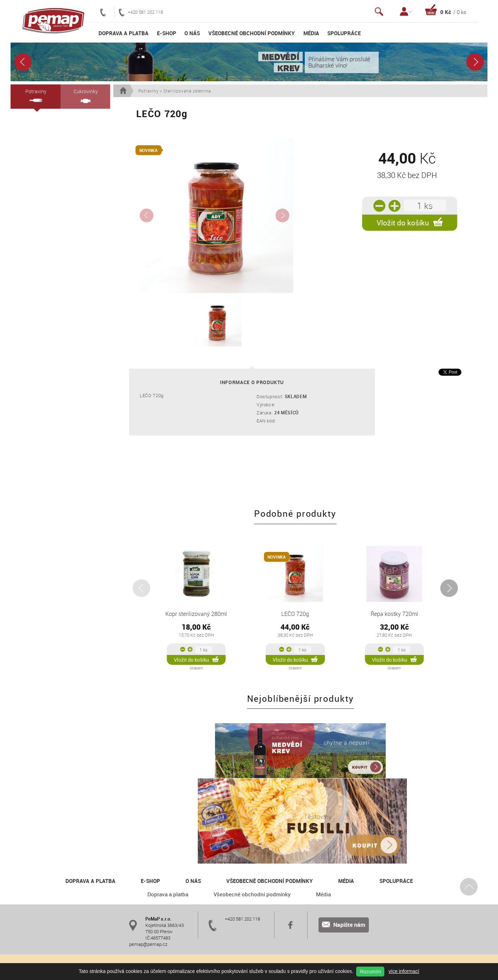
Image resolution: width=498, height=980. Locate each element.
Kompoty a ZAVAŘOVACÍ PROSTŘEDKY (46, 236)
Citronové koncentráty (45, 142)
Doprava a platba (124, 33)
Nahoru (468, 829)
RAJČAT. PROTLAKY (43, 284)
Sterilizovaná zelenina (43, 295)
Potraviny (35, 95)
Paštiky (28, 306)
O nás (192, 33)
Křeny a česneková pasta (46, 250)
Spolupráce (344, 33)
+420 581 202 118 (141, 12)
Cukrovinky (85, 96)
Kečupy (29, 221)
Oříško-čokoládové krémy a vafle (53, 273)
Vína (26, 120)
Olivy (26, 261)
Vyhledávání (379, 11)
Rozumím (370, 972)
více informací (404, 971)
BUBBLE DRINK (37, 210)
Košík (446, 10)
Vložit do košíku (410, 222)
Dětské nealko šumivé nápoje (50, 187)
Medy (27, 165)
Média (311, 33)
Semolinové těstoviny (45, 154)
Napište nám (344, 867)
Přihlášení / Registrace (406, 11)
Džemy (28, 199)
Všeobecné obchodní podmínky (252, 33)
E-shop (167, 33)
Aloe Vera (31, 176)
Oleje (26, 131)
